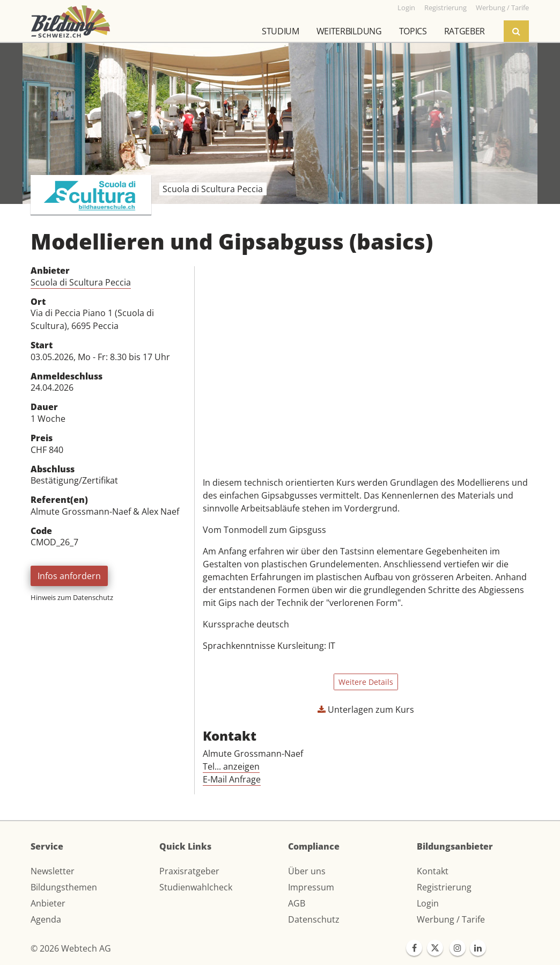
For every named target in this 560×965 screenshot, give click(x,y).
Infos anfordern (69, 576)
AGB (297, 903)
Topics (413, 31)
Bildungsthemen (64, 887)
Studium (281, 31)
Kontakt (433, 871)
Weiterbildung (349, 31)
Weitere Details (366, 682)
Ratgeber (465, 31)
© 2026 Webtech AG (71, 948)
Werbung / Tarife (451, 919)
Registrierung (444, 887)
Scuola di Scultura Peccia (81, 282)
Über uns (307, 871)
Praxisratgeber (189, 871)
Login (428, 903)
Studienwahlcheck (196, 887)
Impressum (311, 887)
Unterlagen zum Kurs (366, 710)
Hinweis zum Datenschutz (72, 597)
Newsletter (53, 871)
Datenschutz (314, 919)
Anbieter (48, 903)
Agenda (46, 919)
